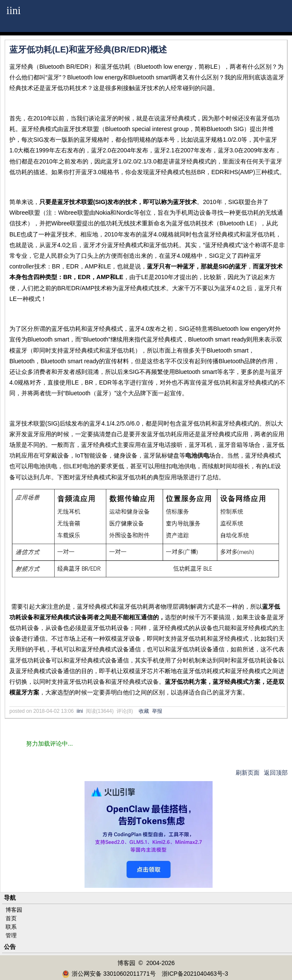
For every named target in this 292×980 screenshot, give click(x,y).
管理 (11, 935)
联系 (11, 927)
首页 (11, 918)
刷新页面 (248, 773)
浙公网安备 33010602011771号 (109, 974)
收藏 (144, 711)
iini (14, 10)
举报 (157, 711)
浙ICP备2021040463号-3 (195, 974)
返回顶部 (276, 773)
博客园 (14, 910)
